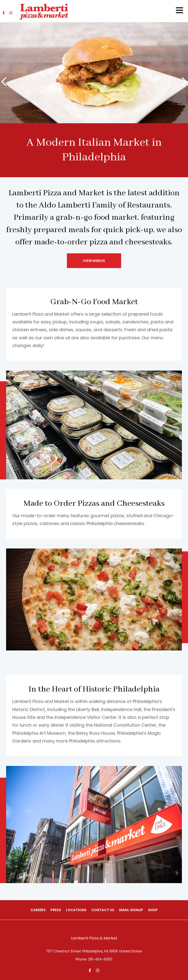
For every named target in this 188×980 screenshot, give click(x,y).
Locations (76, 910)
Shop (153, 910)
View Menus (94, 261)
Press (56, 910)
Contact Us (103, 910)
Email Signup (131, 910)
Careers (38, 910)
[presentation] (4, 82)
